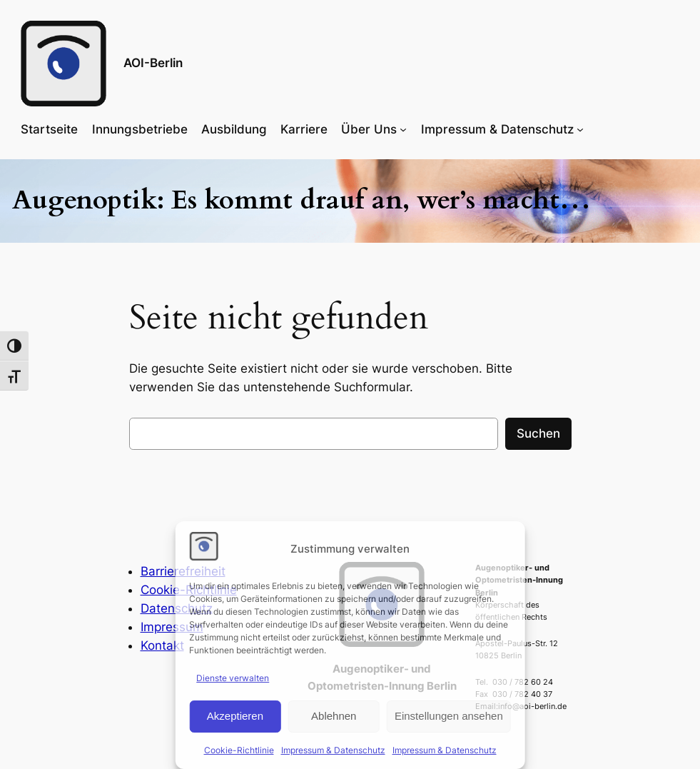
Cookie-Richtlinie (239, 750)
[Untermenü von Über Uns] (403, 129)
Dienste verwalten (233, 678)
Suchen (538, 433)
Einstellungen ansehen (449, 716)
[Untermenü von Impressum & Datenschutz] (580, 129)
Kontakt (162, 645)
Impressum (172, 627)
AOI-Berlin (153, 63)
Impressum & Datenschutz (333, 750)
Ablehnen (334, 716)
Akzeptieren (235, 716)
